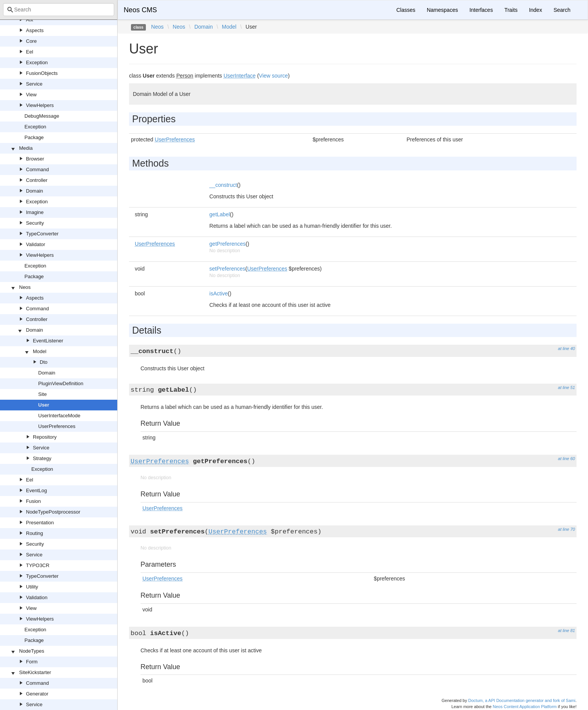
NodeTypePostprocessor (53, 512)
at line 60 (566, 459)
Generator (37, 694)
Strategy (42, 458)
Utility (32, 587)
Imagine (35, 212)
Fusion (33, 501)
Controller (37, 180)
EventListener (48, 341)
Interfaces (481, 10)
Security (35, 223)
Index (535, 10)
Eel (30, 52)
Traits (511, 10)
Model (40, 351)
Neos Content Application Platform (525, 707)
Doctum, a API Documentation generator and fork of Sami (522, 700)
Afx (30, 20)
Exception (37, 62)
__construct (223, 185)
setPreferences (227, 269)
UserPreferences (57, 426)
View (31, 95)
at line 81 (566, 631)
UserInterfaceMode (59, 416)
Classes (406, 10)
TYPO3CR (38, 565)
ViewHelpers (40, 105)
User (44, 405)
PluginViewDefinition (61, 383)
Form (32, 662)
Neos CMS (140, 10)
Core (31, 41)
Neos (25, 287)
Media (26, 148)
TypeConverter (42, 234)
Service (34, 84)
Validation (37, 597)
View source (273, 76)
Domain (35, 191)
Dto (44, 362)
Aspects (35, 30)
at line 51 (566, 387)
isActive (218, 293)
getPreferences (227, 244)
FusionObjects (42, 73)
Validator (36, 244)
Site (42, 394)
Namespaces (443, 10)
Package (34, 137)
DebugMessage (42, 116)
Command (37, 169)
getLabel (220, 214)
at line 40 (566, 349)
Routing (35, 533)
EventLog (36, 490)
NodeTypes (32, 651)
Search (562, 10)
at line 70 (566, 529)
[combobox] (59, 10)
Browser (35, 159)
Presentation (40, 523)
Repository (45, 437)
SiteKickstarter (35, 672)
